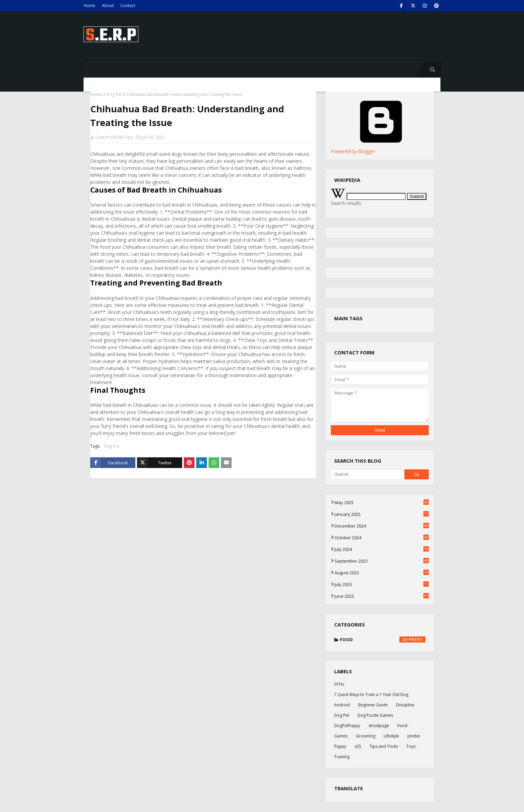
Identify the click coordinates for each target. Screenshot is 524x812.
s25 (358, 746)
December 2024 (382, 526)
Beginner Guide (373, 705)
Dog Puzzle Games (375, 715)
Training (342, 757)
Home (89, 6)
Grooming (366, 736)
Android (342, 705)
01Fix (339, 684)
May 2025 (382, 502)
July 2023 (382, 584)
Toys (411, 746)
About (108, 6)
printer (414, 736)
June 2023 (382, 596)
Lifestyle (391, 736)
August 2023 (382, 573)
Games (341, 736)
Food (383, 640)
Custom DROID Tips (114, 137)
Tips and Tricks (384, 746)
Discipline (405, 705)
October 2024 (382, 538)
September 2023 (382, 561)
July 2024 (382, 549)
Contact (128, 6)
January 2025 (382, 514)
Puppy (340, 746)
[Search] (367, 474)
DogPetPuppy (347, 726)
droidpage (379, 726)
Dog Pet (114, 94)
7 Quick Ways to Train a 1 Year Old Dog (371, 694)
